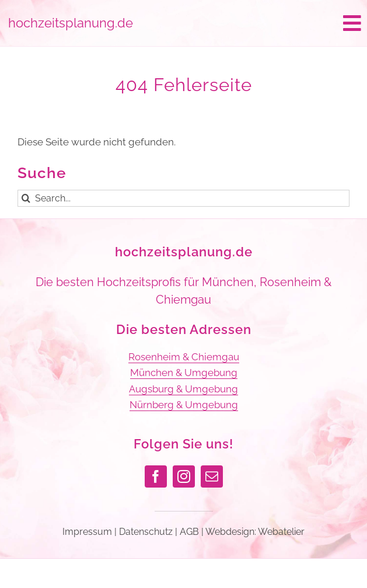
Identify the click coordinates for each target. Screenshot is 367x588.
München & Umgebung (184, 373)
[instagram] (184, 476)
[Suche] (26, 198)
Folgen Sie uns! (183, 444)
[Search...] (183, 198)
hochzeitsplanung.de (184, 252)
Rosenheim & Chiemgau (184, 357)
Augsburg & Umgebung (183, 389)
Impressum (87, 532)
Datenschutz (146, 532)
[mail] (212, 476)
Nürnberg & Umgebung (184, 405)
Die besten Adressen (184, 329)
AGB (189, 532)
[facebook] (156, 476)
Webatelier (281, 532)
